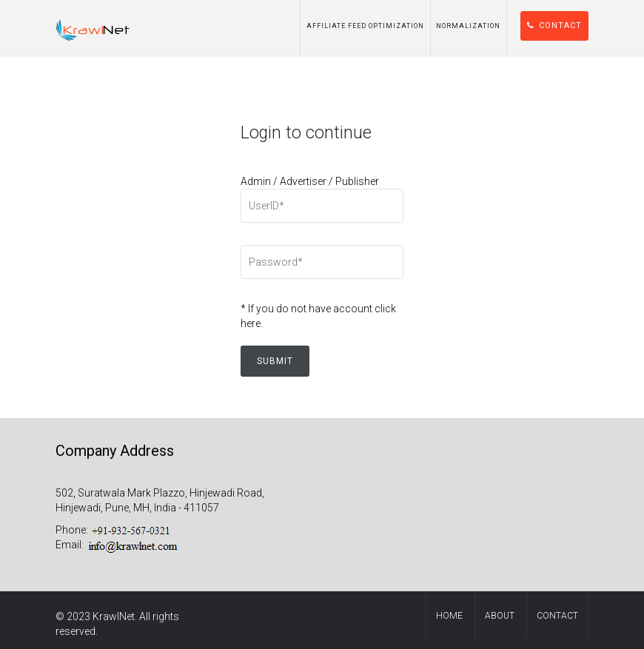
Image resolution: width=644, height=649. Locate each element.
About (500, 616)
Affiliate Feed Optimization (365, 26)
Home (449, 616)
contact (557, 616)
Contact (554, 26)
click (385, 309)
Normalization (468, 26)
